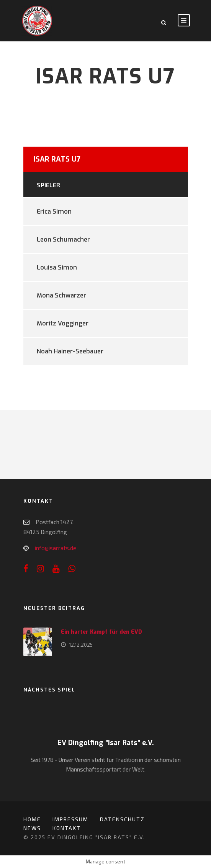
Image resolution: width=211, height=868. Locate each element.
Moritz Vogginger (63, 323)
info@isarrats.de (56, 548)
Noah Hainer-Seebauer (70, 351)
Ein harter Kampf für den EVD (101, 632)
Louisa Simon (57, 267)
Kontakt (67, 828)
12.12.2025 (81, 645)
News (32, 828)
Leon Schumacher (63, 239)
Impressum (70, 819)
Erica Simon (54, 212)
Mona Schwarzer (61, 295)
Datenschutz (122, 819)
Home (32, 819)
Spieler (48, 185)
